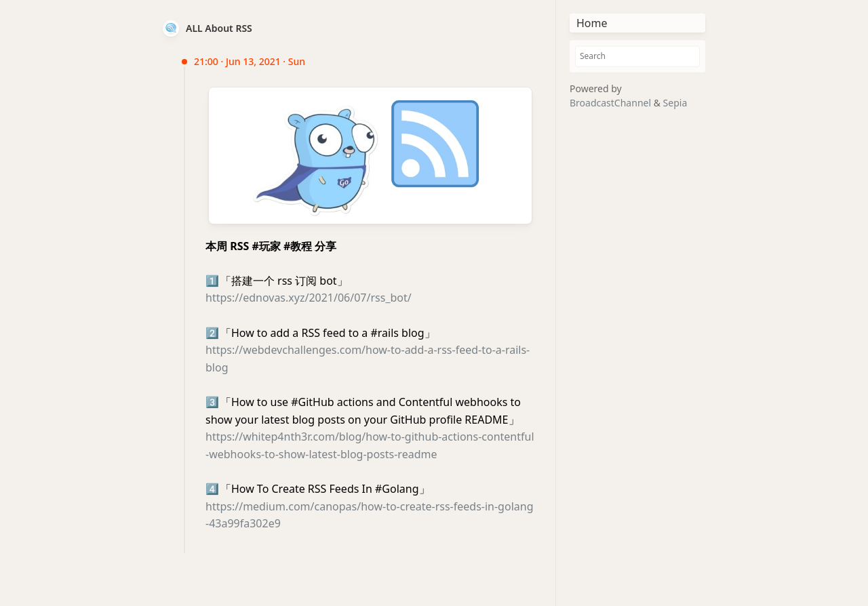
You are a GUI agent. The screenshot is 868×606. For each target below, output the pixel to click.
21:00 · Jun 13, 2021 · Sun (250, 61)
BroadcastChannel (612, 103)
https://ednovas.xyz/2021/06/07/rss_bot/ (309, 298)
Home (592, 23)
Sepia (675, 103)
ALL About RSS (219, 28)
